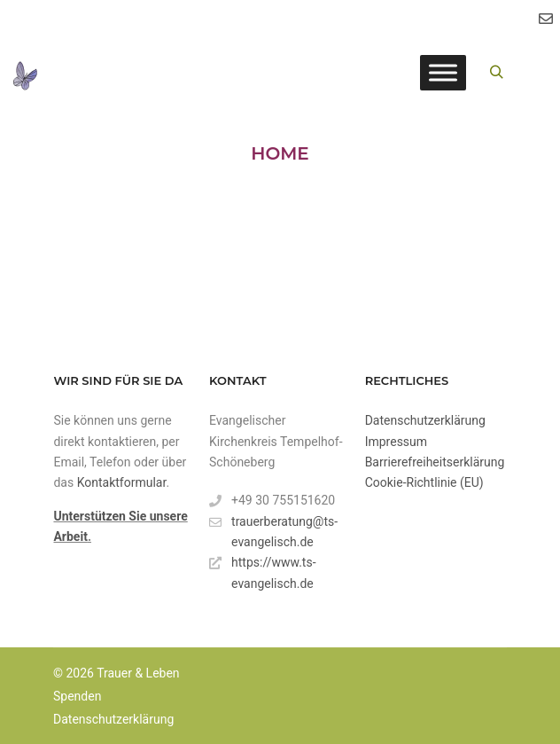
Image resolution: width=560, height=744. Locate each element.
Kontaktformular (122, 482)
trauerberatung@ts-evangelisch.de (273, 530)
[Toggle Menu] (443, 72)
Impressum (396, 442)
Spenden (77, 696)
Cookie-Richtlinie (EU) (424, 482)
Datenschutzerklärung (425, 420)
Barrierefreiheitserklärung (435, 462)
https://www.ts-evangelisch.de (262, 571)
